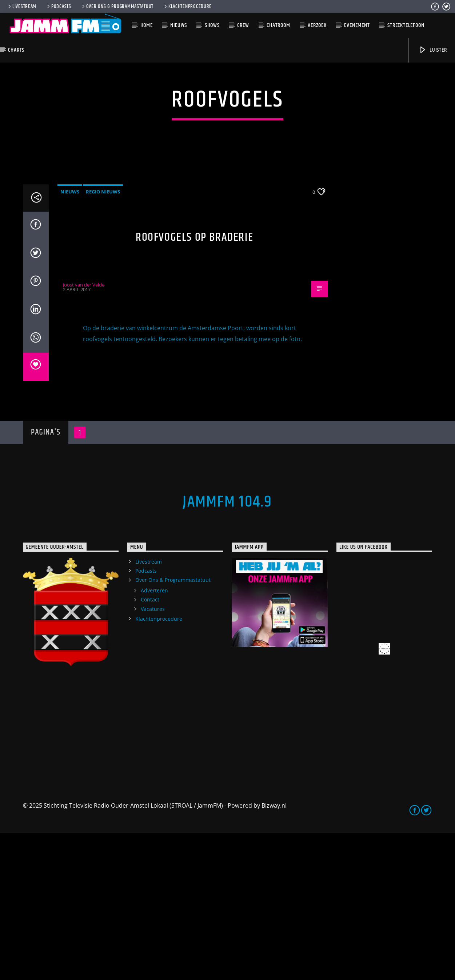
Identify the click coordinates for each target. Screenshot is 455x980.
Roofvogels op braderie (194, 384)
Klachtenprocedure (187, 7)
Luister (433, 50)
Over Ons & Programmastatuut (117, 7)
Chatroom (278, 25)
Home (147, 25)
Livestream (22, 7)
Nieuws (179, 25)
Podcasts (59, 7)
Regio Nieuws (103, 339)
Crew (243, 25)
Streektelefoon (406, 25)
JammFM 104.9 (227, 649)
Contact (150, 746)
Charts (16, 50)
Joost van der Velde (84, 432)
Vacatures (153, 756)
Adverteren (154, 737)
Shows (212, 25)
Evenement (357, 25)
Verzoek (317, 25)
